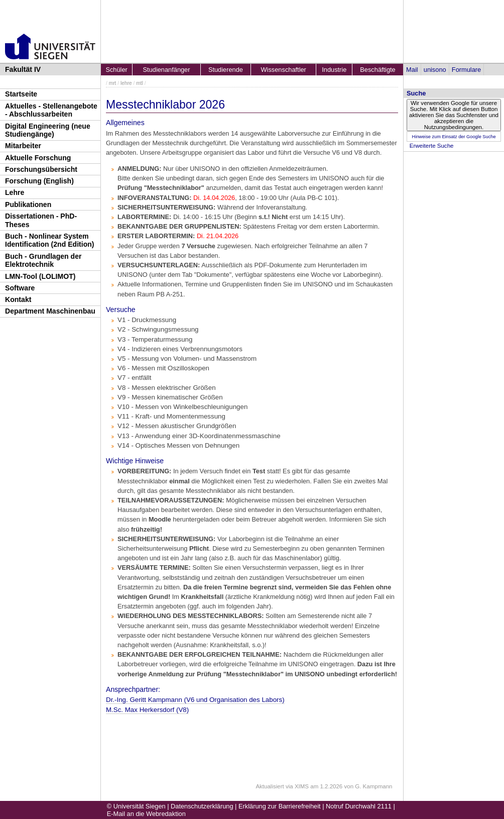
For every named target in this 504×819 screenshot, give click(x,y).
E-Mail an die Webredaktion (146, 814)
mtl (140, 83)
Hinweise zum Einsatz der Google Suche (454, 137)
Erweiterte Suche (432, 146)
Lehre (15, 192)
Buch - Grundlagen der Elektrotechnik (43, 261)
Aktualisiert (270, 786)
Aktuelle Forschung (38, 158)
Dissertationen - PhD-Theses (41, 220)
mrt (113, 83)
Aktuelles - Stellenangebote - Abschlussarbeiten (51, 110)
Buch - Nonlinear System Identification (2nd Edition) (50, 240)
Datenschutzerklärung (202, 806)
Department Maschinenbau (50, 311)
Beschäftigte (377, 70)
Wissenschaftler (284, 70)
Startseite (21, 94)
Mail (412, 70)
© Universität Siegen (136, 806)
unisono (435, 70)
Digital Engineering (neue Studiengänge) (48, 130)
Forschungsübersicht (41, 169)
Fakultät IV (23, 69)
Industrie (334, 70)
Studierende (226, 70)
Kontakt (18, 299)
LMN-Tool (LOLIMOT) (40, 276)
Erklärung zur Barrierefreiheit (280, 806)
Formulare (466, 70)
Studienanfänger (167, 70)
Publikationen (28, 204)
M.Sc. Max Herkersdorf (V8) (147, 710)
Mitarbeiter (23, 146)
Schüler (116, 70)
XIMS (302, 786)
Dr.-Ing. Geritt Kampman (195, 700)
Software (20, 288)
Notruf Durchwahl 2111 (359, 806)
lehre (126, 83)
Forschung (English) (39, 181)
